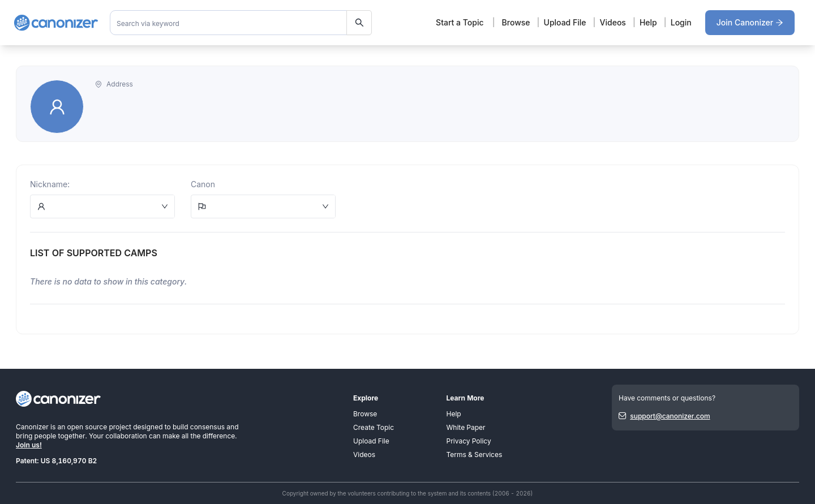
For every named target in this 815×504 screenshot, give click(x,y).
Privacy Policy (469, 441)
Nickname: (50, 184)
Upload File (565, 22)
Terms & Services (475, 455)
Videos (613, 22)
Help (648, 22)
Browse (516, 22)
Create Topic (374, 427)
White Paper (466, 427)
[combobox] (241, 23)
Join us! (29, 445)
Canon (203, 184)
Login (681, 22)
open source (87, 427)
